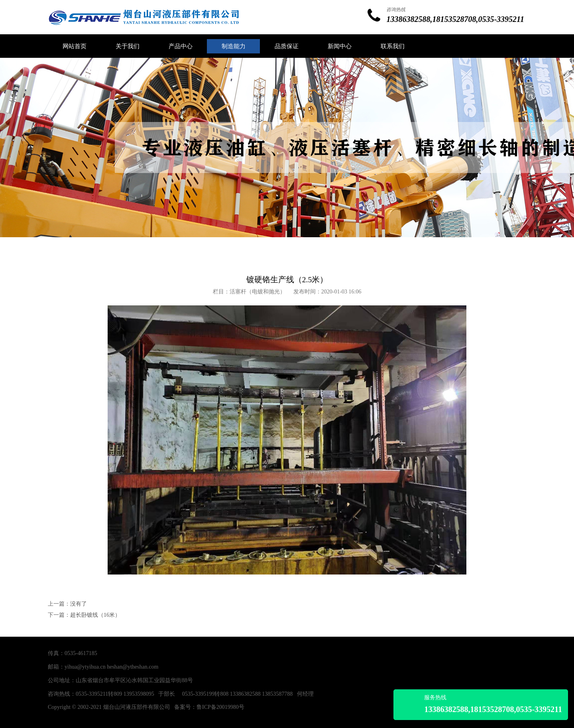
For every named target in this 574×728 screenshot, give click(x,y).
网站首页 (75, 46)
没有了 (79, 604)
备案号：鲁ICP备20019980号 (209, 707)
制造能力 (234, 46)
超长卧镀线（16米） (95, 615)
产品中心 (181, 46)
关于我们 (128, 46)
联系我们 (393, 46)
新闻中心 (340, 46)
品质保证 (287, 46)
